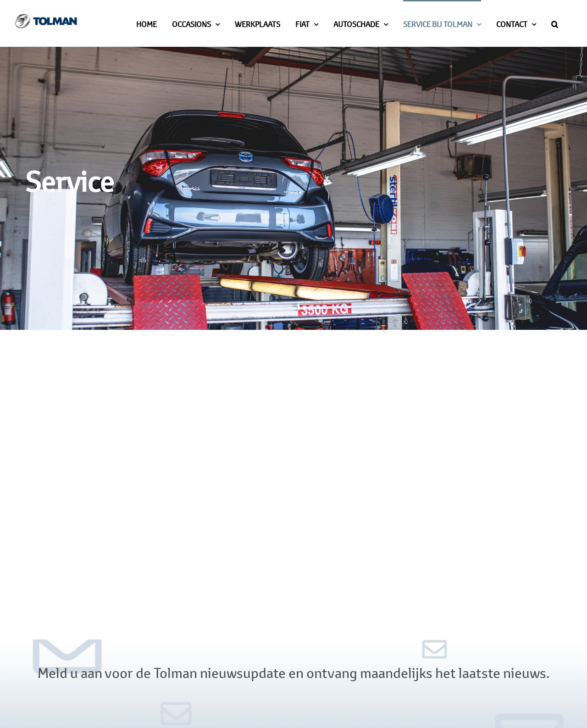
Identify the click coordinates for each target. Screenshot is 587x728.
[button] (555, 23)
